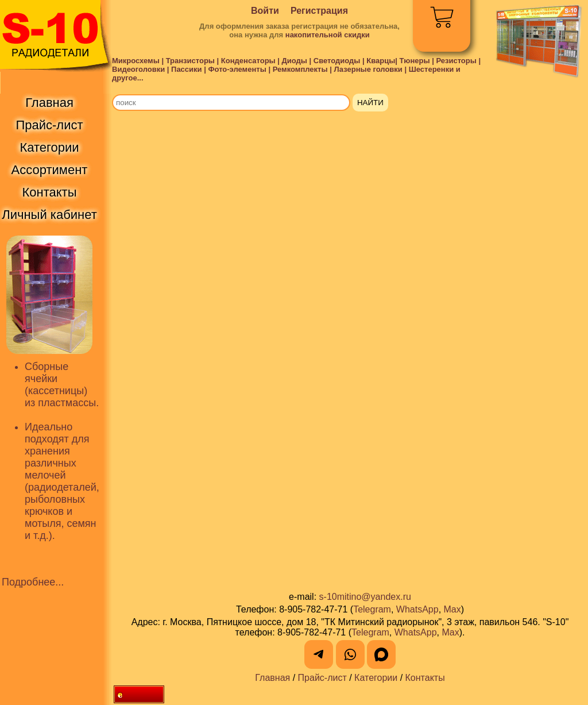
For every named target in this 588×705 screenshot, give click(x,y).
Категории (376, 678)
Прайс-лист (322, 678)
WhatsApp (417, 609)
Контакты (425, 678)
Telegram (372, 609)
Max (452, 609)
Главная (272, 678)
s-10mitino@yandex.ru (365, 597)
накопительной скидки (328, 35)
